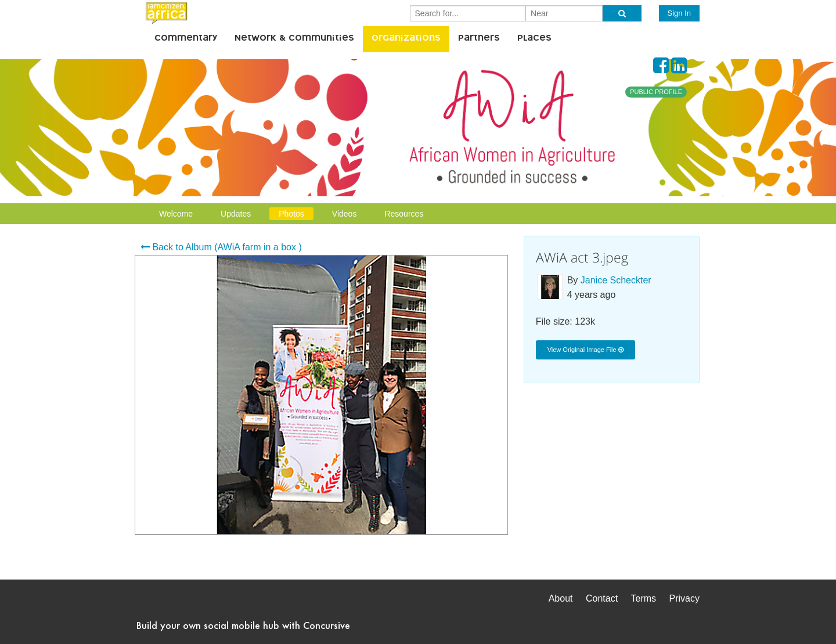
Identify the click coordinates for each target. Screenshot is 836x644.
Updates (236, 214)
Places (534, 39)
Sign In (679, 13)
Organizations (406, 39)
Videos (345, 214)
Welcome (176, 214)
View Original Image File (585, 350)
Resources (404, 214)
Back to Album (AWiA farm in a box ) (221, 247)
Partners (479, 39)
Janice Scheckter (616, 280)
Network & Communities (294, 39)
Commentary (186, 39)
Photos (291, 214)
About (561, 598)
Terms (644, 598)
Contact (602, 598)
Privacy (684, 598)
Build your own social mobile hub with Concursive (243, 625)
